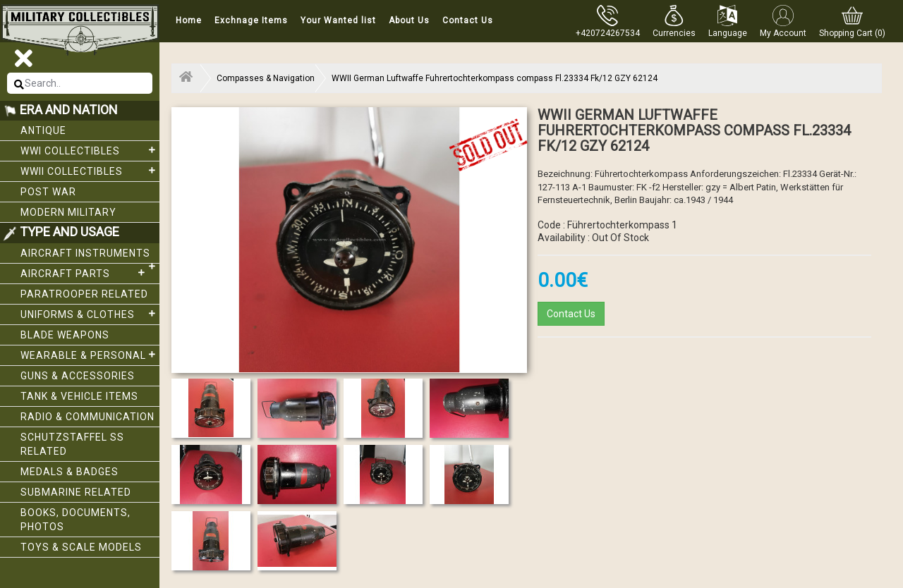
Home (189, 20)
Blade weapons (65, 335)
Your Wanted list (338, 20)
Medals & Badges (69, 472)
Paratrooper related (84, 294)
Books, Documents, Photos (75, 520)
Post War (48, 192)
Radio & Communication (87, 417)
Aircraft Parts (85, 273)
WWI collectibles (90, 150)
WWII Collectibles (90, 171)
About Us (409, 20)
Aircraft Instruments (90, 256)
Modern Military (68, 212)
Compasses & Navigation (266, 78)
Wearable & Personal (90, 355)
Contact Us (468, 20)
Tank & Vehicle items (79, 396)
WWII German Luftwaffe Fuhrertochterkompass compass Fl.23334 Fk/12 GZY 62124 (495, 78)
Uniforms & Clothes (90, 314)
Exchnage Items (251, 20)
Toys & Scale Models (81, 547)
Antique (43, 130)
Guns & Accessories (78, 376)
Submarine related (76, 492)
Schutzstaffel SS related (72, 444)
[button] (674, 21)
